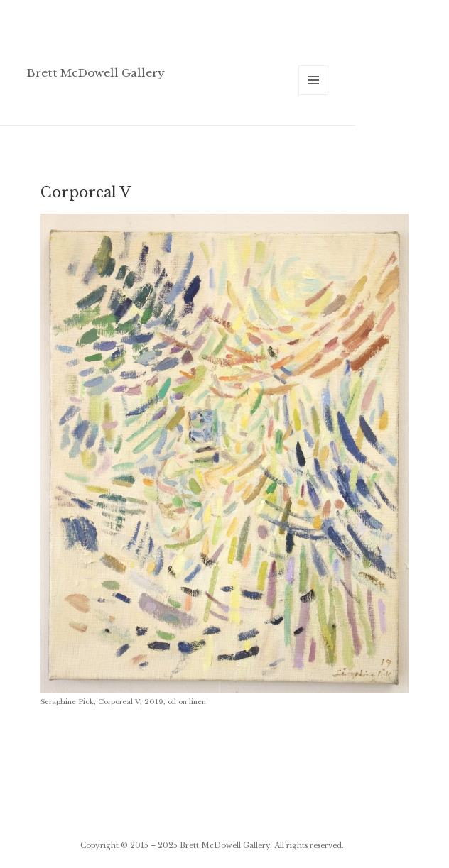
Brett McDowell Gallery (96, 73)
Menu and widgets (314, 95)
